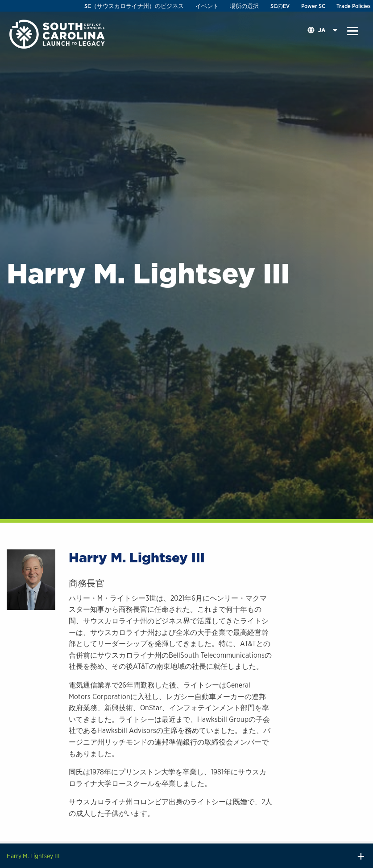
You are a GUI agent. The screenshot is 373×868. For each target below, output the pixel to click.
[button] (353, 31)
